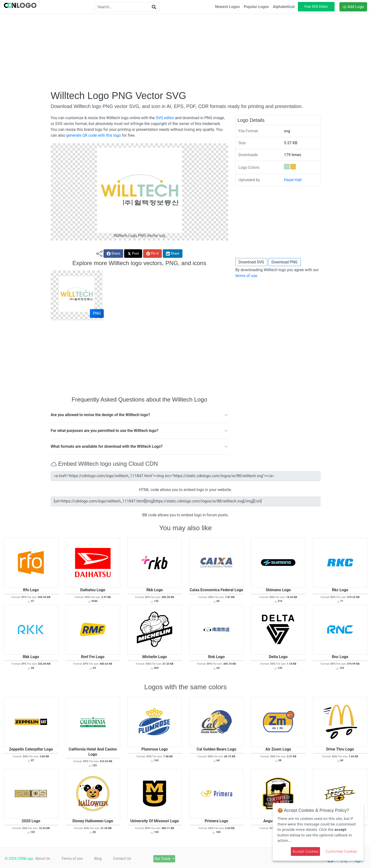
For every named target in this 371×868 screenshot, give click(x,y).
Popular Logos (256, 7)
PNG (97, 313)
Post (133, 254)
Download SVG (251, 262)
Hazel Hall (293, 180)
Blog (98, 859)
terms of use (246, 276)
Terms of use (72, 859)
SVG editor (165, 118)
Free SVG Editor (316, 7)
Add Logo (353, 7)
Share (113, 254)
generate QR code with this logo (93, 135)
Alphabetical (284, 7)
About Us (43, 859)
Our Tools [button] (164, 859)
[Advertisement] (186, 52)
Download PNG (285, 262)
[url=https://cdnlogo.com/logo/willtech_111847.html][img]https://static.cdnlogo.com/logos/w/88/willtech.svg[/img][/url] (186, 501)
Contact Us (123, 859)
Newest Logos (227, 7)
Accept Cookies (306, 851)
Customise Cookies (341, 851)
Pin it (152, 254)
